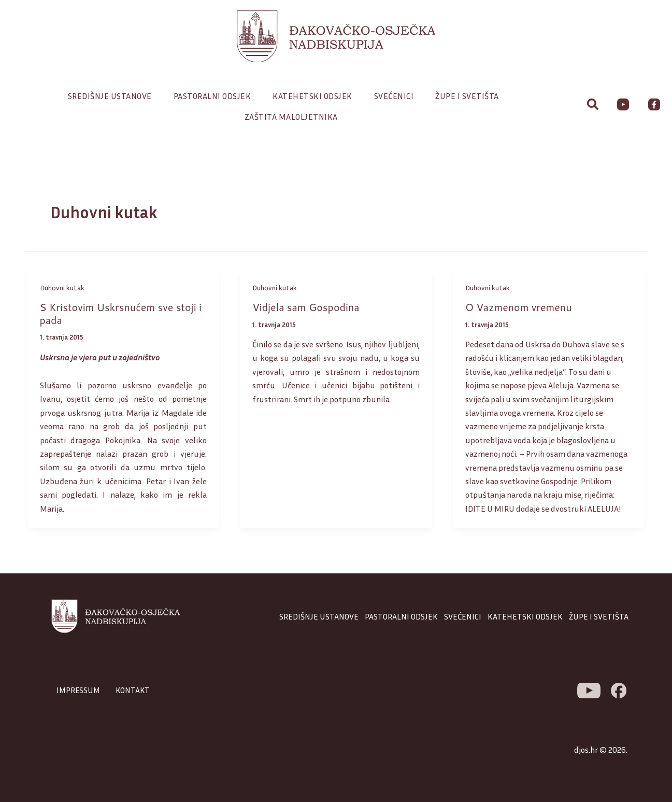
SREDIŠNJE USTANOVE (319, 616)
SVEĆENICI (463, 616)
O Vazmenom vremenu (519, 307)
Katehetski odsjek (315, 96)
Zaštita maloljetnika (291, 117)
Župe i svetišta (470, 96)
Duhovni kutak (62, 287)
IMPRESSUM (79, 690)
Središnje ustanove (112, 96)
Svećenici (397, 96)
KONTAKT (135, 690)
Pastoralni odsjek (215, 96)
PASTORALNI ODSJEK (401, 616)
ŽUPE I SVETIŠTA (599, 616)
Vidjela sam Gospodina (307, 307)
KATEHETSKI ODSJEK (525, 616)
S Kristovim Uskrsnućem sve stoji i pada (122, 313)
